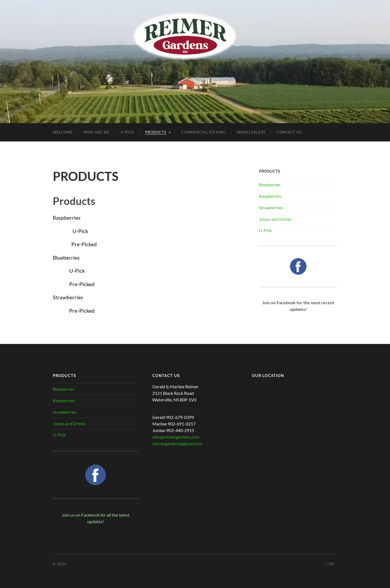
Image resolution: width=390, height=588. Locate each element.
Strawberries (271, 208)
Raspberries (270, 196)
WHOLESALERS (251, 132)
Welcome (63, 132)
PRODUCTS (156, 132)
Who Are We (97, 132)
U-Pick (265, 230)
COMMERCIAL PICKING (204, 132)
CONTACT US (289, 132)
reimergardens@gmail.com (177, 443)
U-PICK (127, 132)
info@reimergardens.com (176, 437)
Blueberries (270, 185)
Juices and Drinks (275, 219)
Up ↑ (333, 564)
